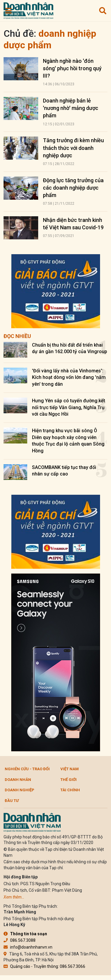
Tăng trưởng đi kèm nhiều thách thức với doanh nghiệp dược (73, 148)
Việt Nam (70, 769)
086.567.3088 (20, 940)
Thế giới (69, 780)
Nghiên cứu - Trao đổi (27, 769)
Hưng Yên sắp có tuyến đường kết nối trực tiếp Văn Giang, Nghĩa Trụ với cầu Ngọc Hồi (69, 407)
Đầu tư (12, 801)
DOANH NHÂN (18, 780)
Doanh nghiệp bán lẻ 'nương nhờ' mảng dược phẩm (71, 108)
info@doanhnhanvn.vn (28, 947)
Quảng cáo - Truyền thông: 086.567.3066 (44, 966)
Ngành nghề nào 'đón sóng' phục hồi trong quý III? (72, 68)
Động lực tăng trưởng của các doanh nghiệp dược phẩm (73, 188)
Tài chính (70, 790)
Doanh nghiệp (20, 790)
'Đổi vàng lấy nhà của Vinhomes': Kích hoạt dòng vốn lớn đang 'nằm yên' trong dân (69, 377)
